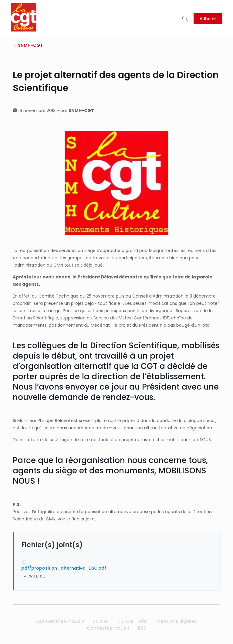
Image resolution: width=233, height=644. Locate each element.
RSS (142, 628)
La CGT (102, 621)
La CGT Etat (133, 621)
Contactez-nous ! (108, 628)
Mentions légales (177, 621)
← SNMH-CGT (28, 45)
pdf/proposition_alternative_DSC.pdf (64, 568)
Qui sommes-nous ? (60, 621)
